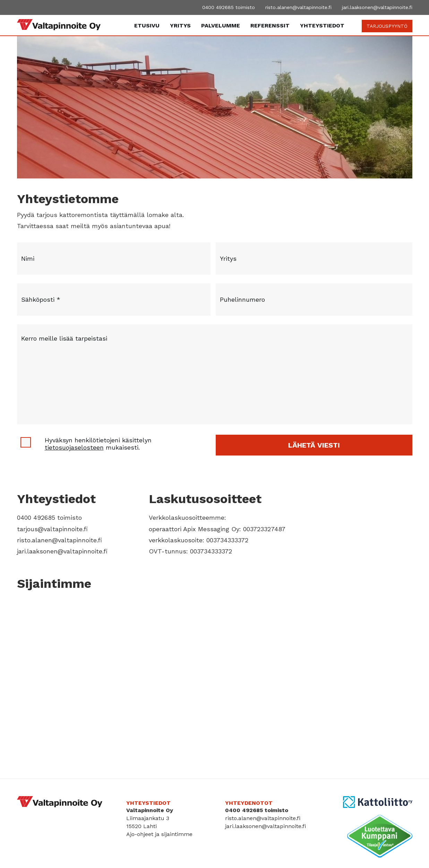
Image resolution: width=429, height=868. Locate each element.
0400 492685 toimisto (229, 7)
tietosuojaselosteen (74, 447)
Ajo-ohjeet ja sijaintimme (159, 834)
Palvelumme (221, 26)
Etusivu (147, 26)
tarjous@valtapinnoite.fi (52, 529)
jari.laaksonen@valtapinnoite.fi (377, 7)
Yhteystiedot (322, 26)
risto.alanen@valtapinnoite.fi (298, 7)
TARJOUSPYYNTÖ (387, 26)
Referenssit (270, 26)
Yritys (180, 26)
